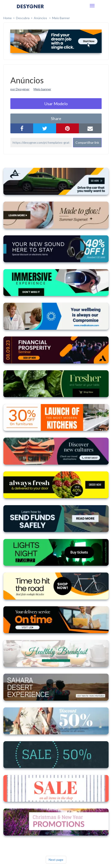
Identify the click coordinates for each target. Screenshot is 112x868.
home (8, 18)
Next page (56, 860)
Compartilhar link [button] (87, 142)
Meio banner (42, 89)
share (56, 118)
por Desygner (20, 89)
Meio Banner (61, 18)
